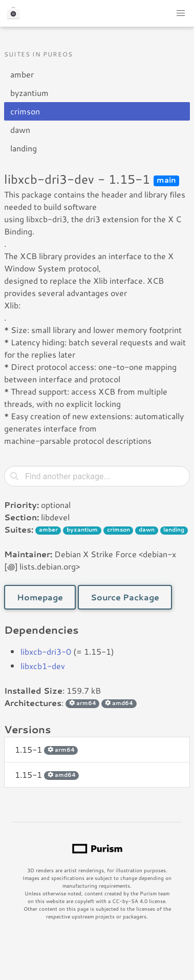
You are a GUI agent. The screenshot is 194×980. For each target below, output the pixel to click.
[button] (181, 13)
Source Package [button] (125, 597)
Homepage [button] (40, 597)
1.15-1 (46, 749)
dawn (20, 130)
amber (22, 74)
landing (24, 148)
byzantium (29, 93)
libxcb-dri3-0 (46, 651)
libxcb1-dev (43, 666)
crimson (25, 111)
